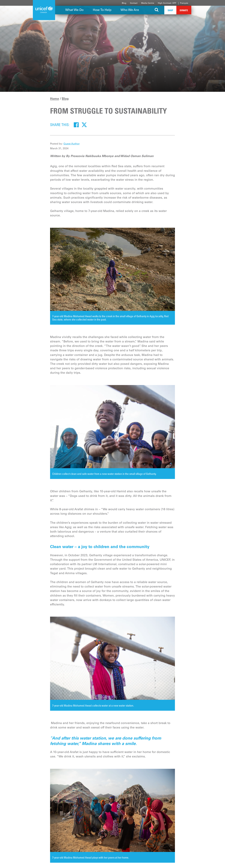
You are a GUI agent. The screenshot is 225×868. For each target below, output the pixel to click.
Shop (170, 10)
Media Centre (148, 3)
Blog (124, 3)
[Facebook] (76, 125)
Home (55, 99)
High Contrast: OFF (167, 3)
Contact (134, 3)
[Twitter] (84, 125)
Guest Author (72, 144)
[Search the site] (157, 10)
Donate (184, 10)
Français (184, 3)
